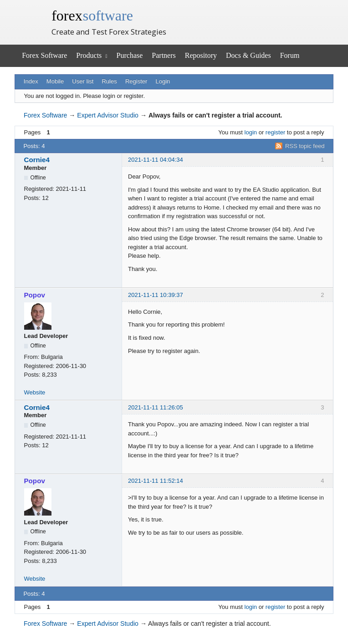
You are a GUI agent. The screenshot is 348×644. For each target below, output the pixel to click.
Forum (290, 55)
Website (35, 392)
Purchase (130, 55)
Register (136, 81)
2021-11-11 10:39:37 (156, 295)
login (251, 132)
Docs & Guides (248, 55)
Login (163, 81)
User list (83, 81)
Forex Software (44, 55)
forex (92, 15)
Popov (35, 295)
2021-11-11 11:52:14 (156, 481)
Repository (201, 55)
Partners (164, 55)
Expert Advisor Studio (108, 115)
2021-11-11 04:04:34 (156, 160)
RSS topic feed (305, 146)
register (275, 132)
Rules (109, 81)
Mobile (55, 81)
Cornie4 (37, 160)
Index (31, 81)
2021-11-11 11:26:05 (156, 407)
